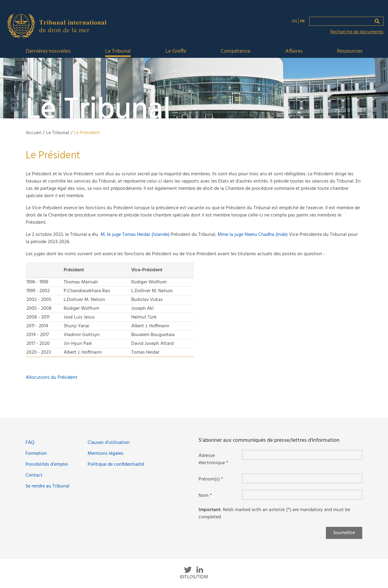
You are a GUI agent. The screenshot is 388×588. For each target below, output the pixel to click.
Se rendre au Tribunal (47, 486)
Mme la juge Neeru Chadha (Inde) (253, 235)
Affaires (294, 52)
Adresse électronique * (213, 459)
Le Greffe (176, 52)
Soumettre (344, 533)
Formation (36, 454)
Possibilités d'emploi (47, 464)
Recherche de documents (357, 32)
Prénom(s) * (211, 479)
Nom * (205, 496)
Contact (34, 475)
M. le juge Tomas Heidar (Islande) (135, 235)
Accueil (33, 133)
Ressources (350, 52)
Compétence (236, 52)
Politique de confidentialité (116, 464)
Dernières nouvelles (48, 52)
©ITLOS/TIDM (194, 577)
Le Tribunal (118, 52)
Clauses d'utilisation (109, 443)
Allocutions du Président (52, 378)
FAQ (30, 443)
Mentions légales (105, 454)
